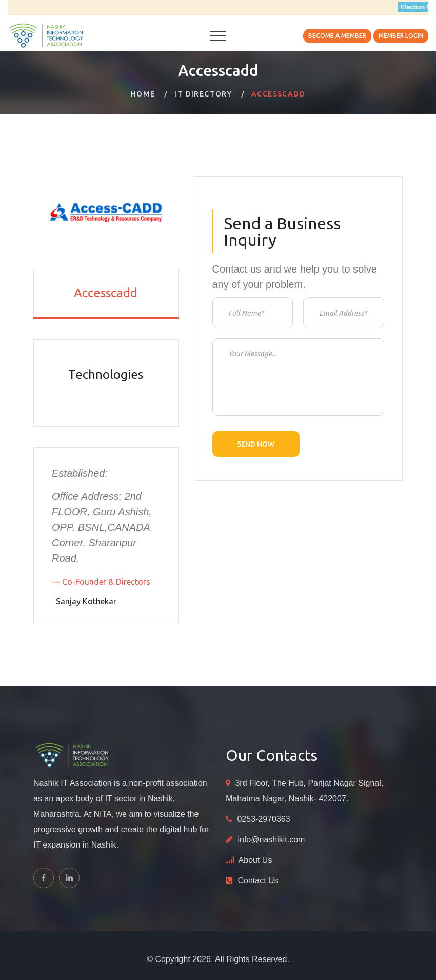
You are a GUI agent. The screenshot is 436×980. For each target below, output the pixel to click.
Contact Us (258, 881)
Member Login (401, 36)
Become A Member (337, 36)
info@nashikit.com (271, 840)
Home (143, 94)
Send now (256, 444)
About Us (255, 860)
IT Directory (203, 94)
